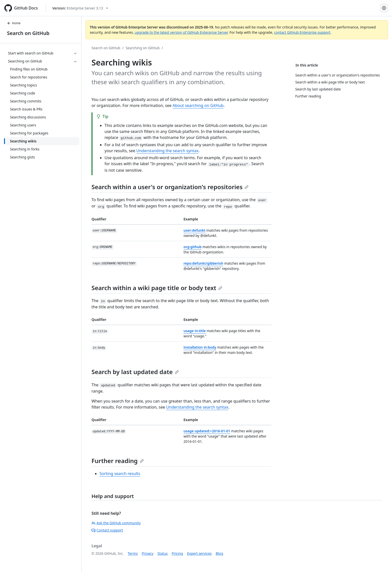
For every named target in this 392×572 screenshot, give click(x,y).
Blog (219, 553)
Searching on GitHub (142, 48)
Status (163, 553)
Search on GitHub (28, 33)
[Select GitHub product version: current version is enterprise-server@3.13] (80, 8)
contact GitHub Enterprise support (302, 32)
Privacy (148, 553)
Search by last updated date (135, 372)
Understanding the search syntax (167, 151)
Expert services (199, 553)
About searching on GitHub (198, 105)
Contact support (107, 530)
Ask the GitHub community (116, 523)
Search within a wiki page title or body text (157, 288)
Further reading (118, 461)
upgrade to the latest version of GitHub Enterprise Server (181, 32)
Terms (133, 553)
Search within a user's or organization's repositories (170, 187)
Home (14, 23)
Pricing (177, 553)
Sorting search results (120, 474)
